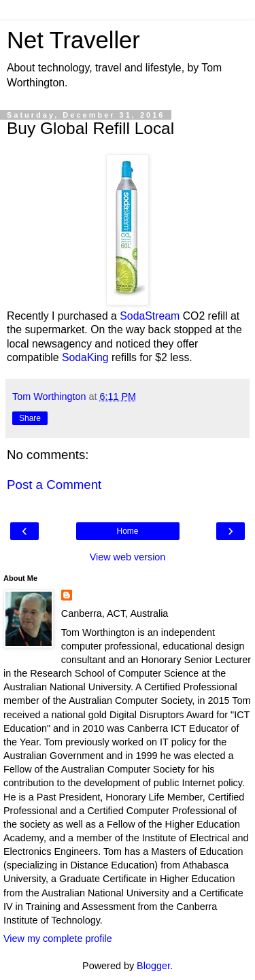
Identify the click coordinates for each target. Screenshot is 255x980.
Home (127, 531)
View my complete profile (58, 939)
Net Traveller (73, 40)
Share (30, 418)
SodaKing (85, 357)
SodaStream (150, 316)
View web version (128, 557)
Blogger (153, 966)
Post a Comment (54, 485)
